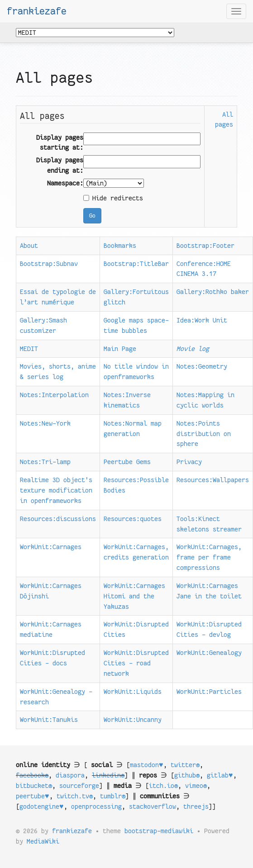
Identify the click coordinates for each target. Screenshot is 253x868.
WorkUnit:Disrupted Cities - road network (136, 663)
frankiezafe (37, 11)
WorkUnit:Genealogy (209, 653)
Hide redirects (113, 198)
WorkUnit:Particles (209, 692)
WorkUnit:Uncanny (133, 720)
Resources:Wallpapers (213, 480)
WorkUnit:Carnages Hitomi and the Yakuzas (134, 596)
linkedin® (108, 775)
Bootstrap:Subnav (49, 264)
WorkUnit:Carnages (51, 547)
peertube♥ (33, 796)
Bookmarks (120, 246)
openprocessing (96, 806)
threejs (196, 806)
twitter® (185, 765)
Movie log (193, 349)
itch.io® (163, 786)
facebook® (32, 775)
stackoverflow (153, 806)
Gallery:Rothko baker (213, 292)
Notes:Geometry (202, 366)
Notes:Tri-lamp (45, 462)
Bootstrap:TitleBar (136, 264)
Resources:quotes (133, 519)
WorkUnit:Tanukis (49, 720)
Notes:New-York (45, 423)
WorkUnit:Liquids (133, 692)
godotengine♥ (42, 806)
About (29, 246)
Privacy (189, 462)
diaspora (70, 775)
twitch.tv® (75, 796)
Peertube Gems (127, 462)
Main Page (120, 349)
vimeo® (196, 786)
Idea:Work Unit (202, 320)
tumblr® (113, 796)
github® (187, 775)
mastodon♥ (147, 765)
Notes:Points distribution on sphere (204, 434)
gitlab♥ (220, 775)
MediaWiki (43, 841)
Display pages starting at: (60, 143)
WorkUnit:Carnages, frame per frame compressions (209, 557)
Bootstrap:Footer (205, 246)
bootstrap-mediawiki (159, 831)
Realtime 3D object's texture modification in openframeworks (56, 490)
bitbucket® (34, 786)
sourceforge (79, 786)
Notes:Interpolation (54, 395)
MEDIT (29, 349)
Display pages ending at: (60, 165)
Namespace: (65, 183)
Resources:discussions (58, 519)
